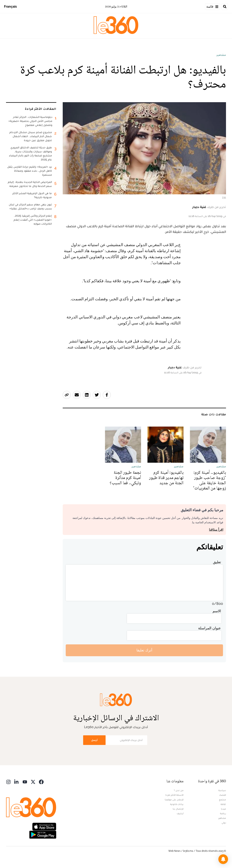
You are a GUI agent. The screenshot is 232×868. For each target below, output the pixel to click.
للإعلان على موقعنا (174, 800)
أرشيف (180, 813)
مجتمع (222, 800)
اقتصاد (223, 795)
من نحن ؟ (179, 790)
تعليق (217, 562)
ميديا (223, 809)
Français (10, 7)
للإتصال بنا (178, 809)
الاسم (217, 611)
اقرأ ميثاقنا (216, 530)
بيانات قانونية (177, 804)
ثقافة (223, 804)
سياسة (222, 790)
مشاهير (221, 55)
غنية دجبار (199, 207)
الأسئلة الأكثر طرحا (174, 795)
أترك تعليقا (144, 650)
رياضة (223, 813)
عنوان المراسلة (210, 628)
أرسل (94, 740)
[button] (223, 859)
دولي (224, 823)
